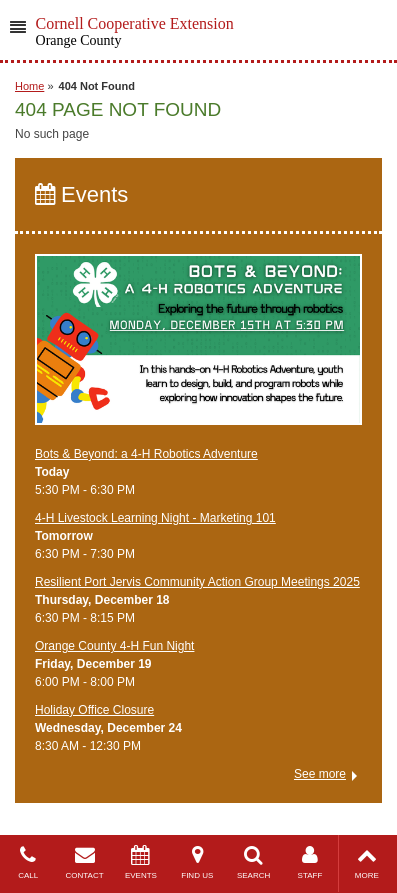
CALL (28, 862)
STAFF (310, 862)
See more (320, 774)
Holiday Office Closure (94, 710)
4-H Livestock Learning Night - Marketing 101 (155, 518)
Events (81, 194)
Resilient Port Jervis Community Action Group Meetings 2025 (197, 582)
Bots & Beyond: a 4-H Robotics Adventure (146, 454)
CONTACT (84, 862)
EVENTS (141, 862)
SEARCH (253, 862)
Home (29, 86)
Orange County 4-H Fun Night (114, 646)
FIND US (197, 862)
